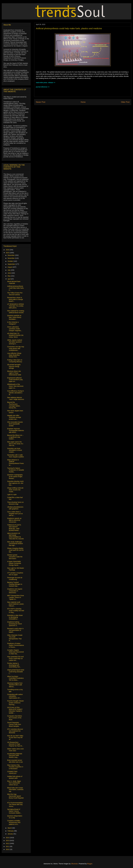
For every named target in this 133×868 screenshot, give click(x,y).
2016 (8, 250)
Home (83, 102)
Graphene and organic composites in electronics (15, 591)
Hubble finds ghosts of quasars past (15, 777)
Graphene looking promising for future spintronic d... (15, 624)
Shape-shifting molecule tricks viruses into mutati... (15, 490)
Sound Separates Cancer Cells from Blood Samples (14, 724)
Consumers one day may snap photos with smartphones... (16, 348)
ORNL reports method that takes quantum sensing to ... (15, 342)
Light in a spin (12, 495)
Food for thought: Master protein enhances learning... (16, 703)
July (9, 270)
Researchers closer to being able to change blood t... (15, 299)
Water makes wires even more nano (16, 750)
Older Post (125, 102)
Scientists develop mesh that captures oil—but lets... (15, 483)
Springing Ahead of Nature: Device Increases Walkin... (14, 811)
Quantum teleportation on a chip (15, 817)
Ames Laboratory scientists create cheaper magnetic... (15, 329)
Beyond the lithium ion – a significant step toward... (15, 437)
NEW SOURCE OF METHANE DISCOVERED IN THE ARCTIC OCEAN (15, 536)
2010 (8, 849)
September (11, 264)
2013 (8, 841)
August (10, 267)
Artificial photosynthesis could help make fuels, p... (16, 288)
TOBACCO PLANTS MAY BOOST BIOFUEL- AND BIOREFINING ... (14, 528)
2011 (8, 846)
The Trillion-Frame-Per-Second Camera (15, 294)
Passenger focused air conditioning (15, 579)
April (9, 279)
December (11, 255)
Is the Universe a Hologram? (13, 323)
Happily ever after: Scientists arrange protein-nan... (14, 417)
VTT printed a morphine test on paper (15, 574)
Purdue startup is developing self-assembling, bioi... (14, 665)
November (11, 258)
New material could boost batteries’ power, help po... (16, 604)
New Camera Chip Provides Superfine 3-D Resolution (15, 767)
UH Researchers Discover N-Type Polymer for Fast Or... (15, 744)
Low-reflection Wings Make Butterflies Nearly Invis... (14, 355)
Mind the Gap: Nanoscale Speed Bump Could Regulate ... (15, 797)
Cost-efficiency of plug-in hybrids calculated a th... (16, 393)
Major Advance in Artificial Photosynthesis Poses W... (16, 463)
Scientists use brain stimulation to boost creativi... (15, 450)
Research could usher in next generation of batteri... (15, 630)
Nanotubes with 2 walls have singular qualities (16, 456)
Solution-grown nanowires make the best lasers (15, 557)
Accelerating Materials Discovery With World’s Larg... (15, 756)
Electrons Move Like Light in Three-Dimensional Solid (14, 373)
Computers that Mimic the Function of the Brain (15, 718)
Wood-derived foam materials (14, 282)
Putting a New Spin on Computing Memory (15, 361)
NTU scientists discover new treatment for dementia (15, 731)
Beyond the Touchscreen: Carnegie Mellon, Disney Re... (14, 405)
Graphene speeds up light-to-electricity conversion (14, 520)
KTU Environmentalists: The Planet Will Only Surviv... (15, 805)
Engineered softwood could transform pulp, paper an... (15, 380)
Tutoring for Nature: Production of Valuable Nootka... (16, 470)
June (9, 273)
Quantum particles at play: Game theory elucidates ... (14, 317)
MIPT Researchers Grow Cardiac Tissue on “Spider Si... (16, 597)
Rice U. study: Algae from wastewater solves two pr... (14, 783)
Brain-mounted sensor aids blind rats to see (15, 761)
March (10, 828)
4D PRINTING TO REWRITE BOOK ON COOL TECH (15, 335)
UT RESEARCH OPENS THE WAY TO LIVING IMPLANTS (16, 306)
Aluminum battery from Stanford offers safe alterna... (15, 685)
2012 (8, 843)
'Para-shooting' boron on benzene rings (15, 503)
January (10, 834)
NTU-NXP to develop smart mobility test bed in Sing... (16, 611)
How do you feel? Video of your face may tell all (15, 738)
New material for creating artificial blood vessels (16, 312)
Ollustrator (74, 864)
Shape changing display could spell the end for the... (15, 550)
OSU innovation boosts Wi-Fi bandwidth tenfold (15, 424)
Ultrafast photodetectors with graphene (15, 508)
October (10, 261)
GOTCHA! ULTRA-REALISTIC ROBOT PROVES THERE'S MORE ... (15, 710)
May (9, 276)
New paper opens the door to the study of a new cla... (15, 444)
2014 (8, 838)
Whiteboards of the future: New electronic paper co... (15, 386)
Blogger (90, 864)
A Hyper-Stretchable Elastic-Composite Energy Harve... (14, 563)
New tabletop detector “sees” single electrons (16, 398)
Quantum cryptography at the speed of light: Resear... (15, 477)
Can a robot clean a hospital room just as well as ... (15, 514)
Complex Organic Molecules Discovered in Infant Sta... (15, 652)
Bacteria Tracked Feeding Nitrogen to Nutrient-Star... (15, 584)
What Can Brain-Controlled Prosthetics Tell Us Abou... (15, 678)
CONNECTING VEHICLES (12, 772)
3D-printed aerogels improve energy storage (14, 366)
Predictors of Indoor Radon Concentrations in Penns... (16, 645)
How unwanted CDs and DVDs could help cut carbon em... (15, 658)
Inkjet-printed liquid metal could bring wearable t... (16, 672)
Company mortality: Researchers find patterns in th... (14, 822)
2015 (8, 253)
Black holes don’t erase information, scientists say (15, 790)
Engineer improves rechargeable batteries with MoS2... (16, 430)
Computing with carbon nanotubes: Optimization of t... (15, 696)
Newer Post (41, 102)
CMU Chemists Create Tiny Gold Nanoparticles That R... (15, 638)
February (11, 831)
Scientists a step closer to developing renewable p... (15, 617)
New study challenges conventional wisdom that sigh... (15, 544)
